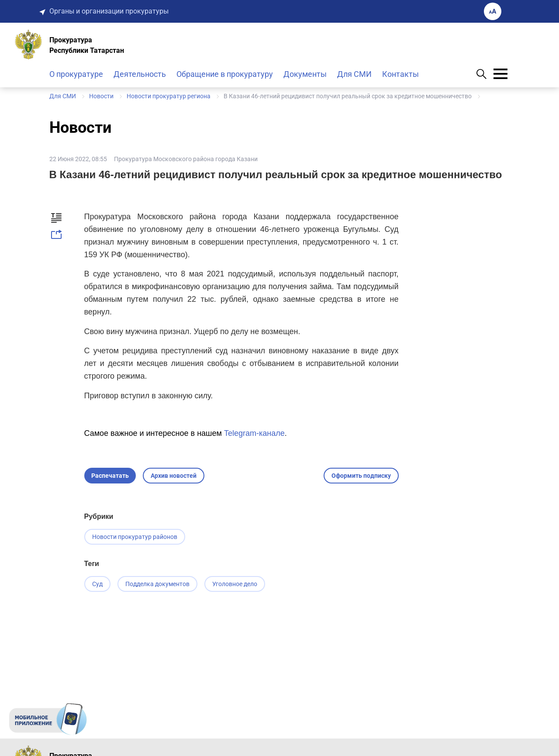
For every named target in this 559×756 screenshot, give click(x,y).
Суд (97, 584)
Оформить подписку (361, 476)
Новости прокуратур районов (135, 537)
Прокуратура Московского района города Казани (186, 159)
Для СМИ (354, 74)
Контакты (400, 74)
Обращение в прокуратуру (225, 74)
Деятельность (140, 74)
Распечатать (110, 476)
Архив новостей (174, 476)
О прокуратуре (76, 74)
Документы (305, 74)
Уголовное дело (235, 584)
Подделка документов (157, 584)
